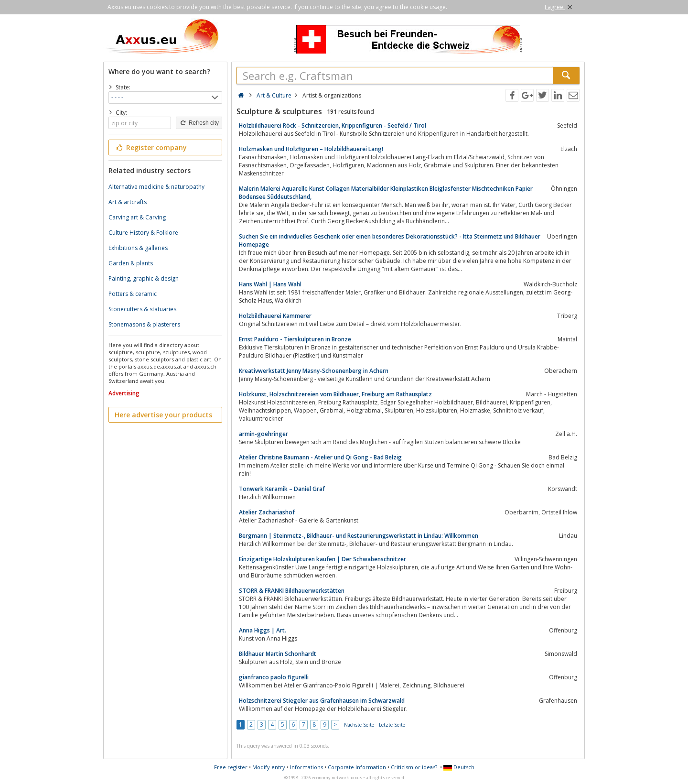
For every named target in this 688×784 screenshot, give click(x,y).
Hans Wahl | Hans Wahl (270, 284)
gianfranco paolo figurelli (274, 677)
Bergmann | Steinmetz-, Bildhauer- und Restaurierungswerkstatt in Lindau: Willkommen (359, 536)
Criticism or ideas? (414, 767)
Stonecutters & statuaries (142, 309)
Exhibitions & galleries (138, 248)
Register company (151, 147)
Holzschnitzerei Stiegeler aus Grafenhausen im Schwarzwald (322, 701)
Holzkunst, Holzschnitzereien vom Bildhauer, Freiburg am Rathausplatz (335, 394)
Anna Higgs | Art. (263, 630)
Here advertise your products (163, 415)
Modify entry (269, 767)
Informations (306, 767)
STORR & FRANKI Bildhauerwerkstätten (292, 591)
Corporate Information (357, 767)
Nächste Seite (359, 725)
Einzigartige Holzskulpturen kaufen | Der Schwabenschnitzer (322, 559)
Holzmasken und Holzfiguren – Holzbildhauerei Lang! (311, 149)
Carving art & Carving (137, 217)
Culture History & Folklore (143, 233)
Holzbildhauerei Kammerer (275, 316)
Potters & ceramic (133, 294)
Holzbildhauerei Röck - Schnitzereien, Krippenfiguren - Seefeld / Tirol (333, 125)
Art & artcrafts (128, 202)
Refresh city (199, 123)
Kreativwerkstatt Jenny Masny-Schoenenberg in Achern (314, 371)
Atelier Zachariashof (267, 512)
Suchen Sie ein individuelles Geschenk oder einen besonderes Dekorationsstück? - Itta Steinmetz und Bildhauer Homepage (390, 240)
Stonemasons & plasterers (144, 324)
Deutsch (459, 767)
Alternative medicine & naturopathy (156, 187)
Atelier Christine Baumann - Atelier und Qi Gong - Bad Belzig (320, 457)
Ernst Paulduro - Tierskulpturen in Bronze (295, 339)
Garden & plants (131, 263)
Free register (231, 767)
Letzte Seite (392, 725)
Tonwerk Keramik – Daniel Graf (282, 489)
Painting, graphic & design (144, 278)
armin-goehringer (263, 434)
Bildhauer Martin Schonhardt (278, 654)
